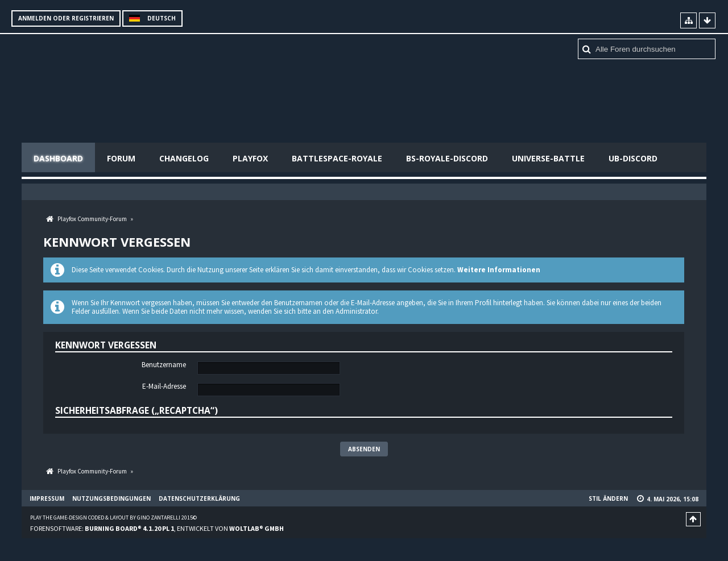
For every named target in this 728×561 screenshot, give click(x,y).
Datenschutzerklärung (199, 498)
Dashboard (58, 158)
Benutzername (164, 365)
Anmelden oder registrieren (66, 18)
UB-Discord (633, 158)
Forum (121, 158)
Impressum (47, 498)
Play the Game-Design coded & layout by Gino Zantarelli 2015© (113, 518)
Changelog (184, 158)
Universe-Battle (548, 158)
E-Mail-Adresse (164, 387)
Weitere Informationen (499, 270)
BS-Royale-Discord (447, 158)
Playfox (250, 158)
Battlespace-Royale (337, 158)
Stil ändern (608, 498)
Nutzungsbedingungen (111, 498)
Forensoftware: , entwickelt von (157, 528)
